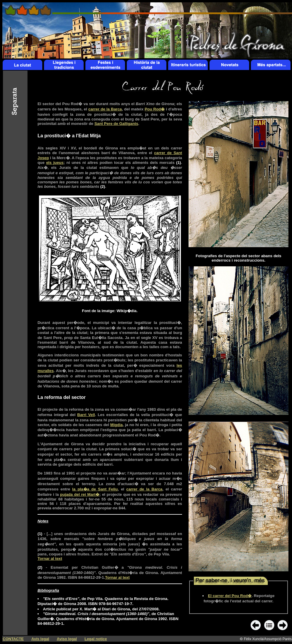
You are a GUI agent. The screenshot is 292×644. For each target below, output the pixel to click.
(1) (179, 163)
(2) (103, 186)
